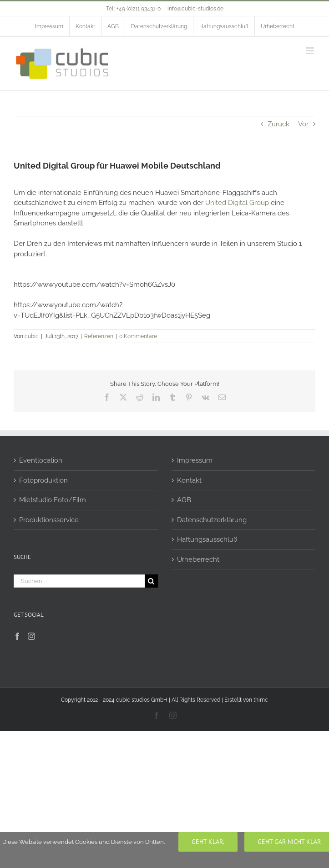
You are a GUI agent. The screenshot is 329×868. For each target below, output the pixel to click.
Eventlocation (41, 460)
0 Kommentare (138, 336)
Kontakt (189, 480)
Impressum (195, 460)
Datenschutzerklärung (212, 520)
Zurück (278, 124)
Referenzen (99, 336)
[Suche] (151, 581)
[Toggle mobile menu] (311, 51)
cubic (32, 336)
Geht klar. (208, 842)
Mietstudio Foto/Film (53, 500)
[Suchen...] (79, 581)
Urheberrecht (198, 559)
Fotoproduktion (43, 480)
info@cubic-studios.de (195, 9)
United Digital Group (237, 203)
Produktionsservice (49, 520)
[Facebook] (17, 636)
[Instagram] (31, 636)
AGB (184, 500)
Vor (303, 124)
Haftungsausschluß (207, 539)
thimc (261, 700)
